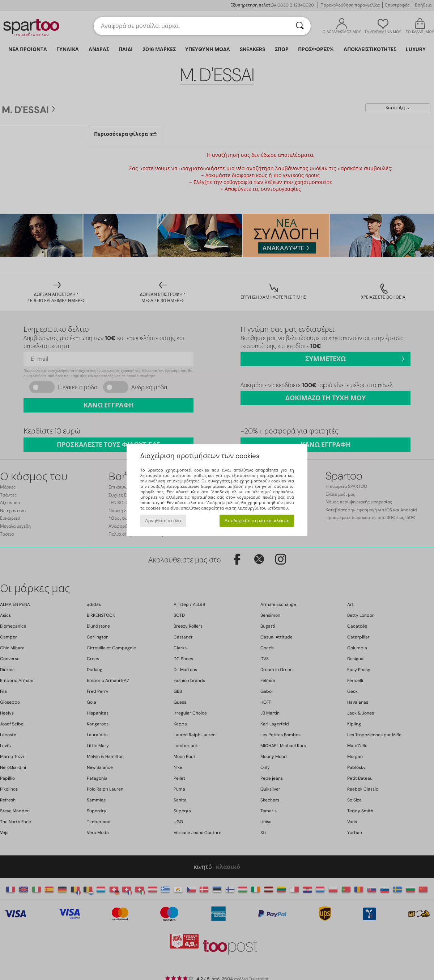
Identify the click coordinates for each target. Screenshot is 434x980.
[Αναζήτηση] (300, 26)
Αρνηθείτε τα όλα (163, 521)
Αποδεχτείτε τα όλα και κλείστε (257, 521)
